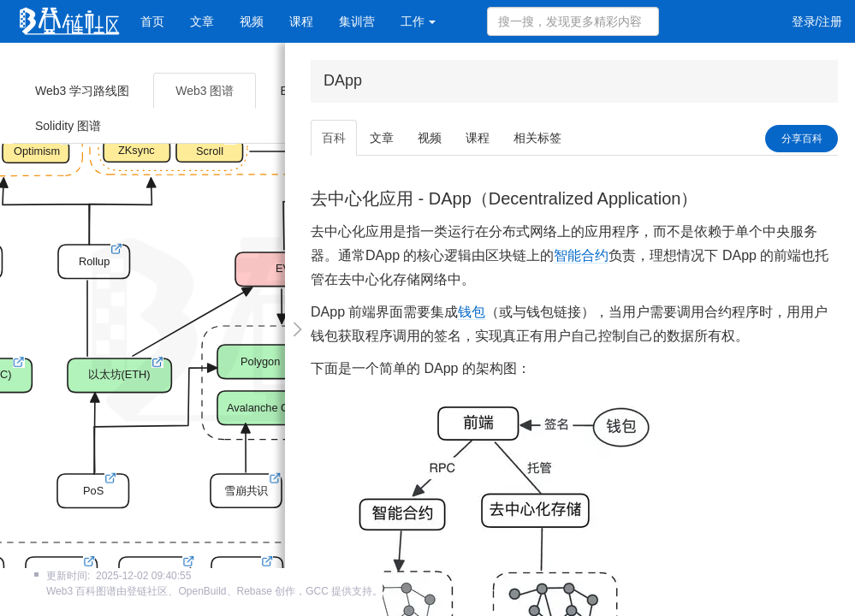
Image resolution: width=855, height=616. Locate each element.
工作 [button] (419, 21)
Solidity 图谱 (68, 126)
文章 (202, 21)
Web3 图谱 (205, 91)
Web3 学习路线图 (82, 91)
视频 (252, 21)
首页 (152, 21)
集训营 (357, 21)
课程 (301, 21)
